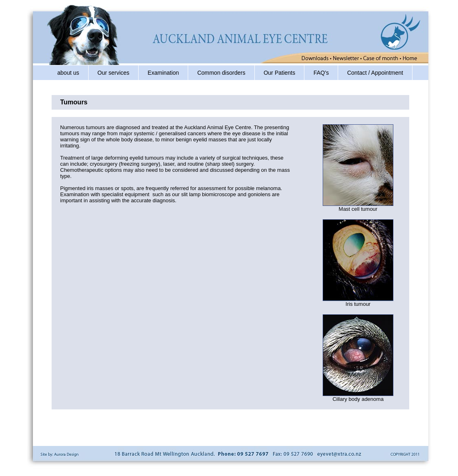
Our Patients (280, 73)
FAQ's (321, 73)
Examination (163, 73)
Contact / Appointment (375, 73)
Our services (114, 73)
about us (68, 73)
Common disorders (221, 73)
